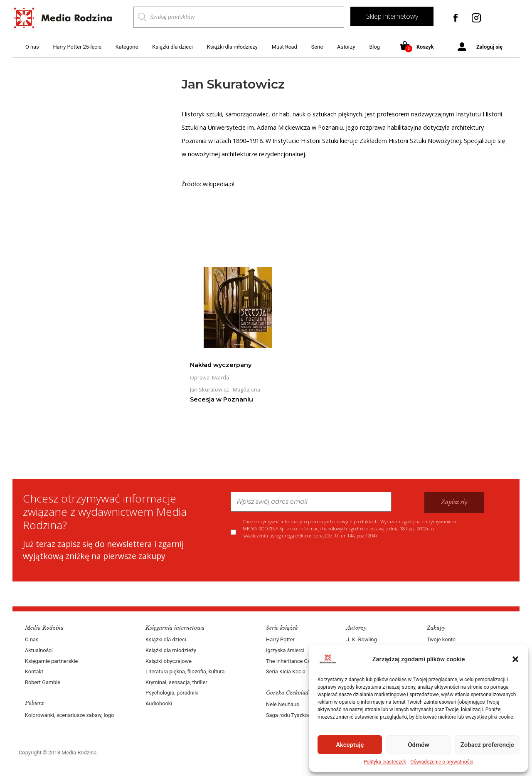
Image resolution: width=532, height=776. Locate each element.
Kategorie (127, 47)
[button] (515, 659)
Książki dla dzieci (172, 47)
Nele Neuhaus (283, 704)
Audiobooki (159, 703)
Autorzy (346, 47)
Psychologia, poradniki (172, 693)
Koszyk (420, 47)
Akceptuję (350, 745)
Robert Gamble (43, 682)
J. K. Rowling (361, 639)
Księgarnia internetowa (175, 628)
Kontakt (34, 671)
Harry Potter (280, 639)
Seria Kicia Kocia (286, 671)
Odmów (419, 745)
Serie (317, 47)
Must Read (284, 47)
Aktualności (39, 650)
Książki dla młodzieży (232, 47)
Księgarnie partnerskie (51, 661)
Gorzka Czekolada (289, 693)
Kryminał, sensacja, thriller (176, 682)
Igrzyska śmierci (285, 650)
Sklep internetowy (392, 16)
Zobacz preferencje (487, 745)
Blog (374, 47)
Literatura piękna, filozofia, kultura (185, 671)
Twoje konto (441, 639)
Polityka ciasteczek (385, 762)
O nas (32, 47)
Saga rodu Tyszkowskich (295, 715)
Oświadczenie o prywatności (442, 762)
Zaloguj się (489, 47)
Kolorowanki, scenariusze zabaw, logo (69, 715)
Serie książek (282, 628)
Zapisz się (454, 502)
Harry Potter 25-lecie (77, 47)
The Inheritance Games (293, 661)
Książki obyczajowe (169, 661)
